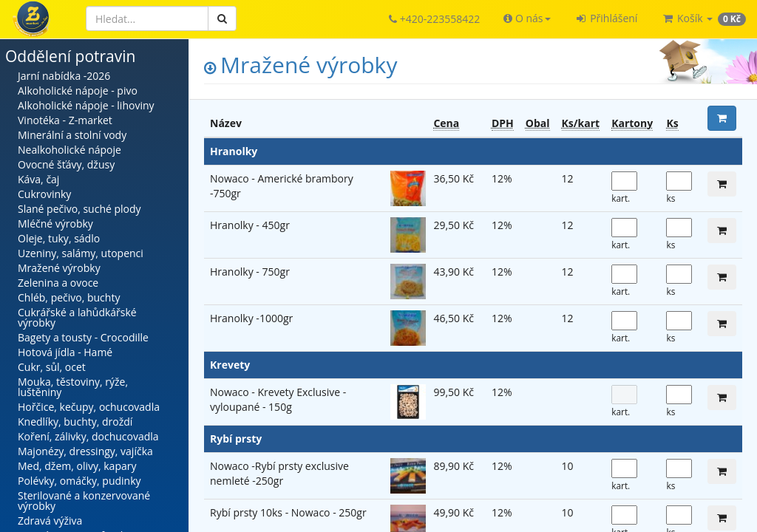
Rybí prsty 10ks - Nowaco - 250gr (288, 512)
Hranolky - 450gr (250, 225)
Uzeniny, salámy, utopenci (81, 253)
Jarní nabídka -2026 (64, 76)
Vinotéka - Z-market (65, 120)
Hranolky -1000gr (251, 318)
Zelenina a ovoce (58, 283)
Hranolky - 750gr (250, 272)
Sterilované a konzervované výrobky (84, 501)
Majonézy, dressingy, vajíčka (85, 451)
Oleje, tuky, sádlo (59, 238)
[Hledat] (147, 18)
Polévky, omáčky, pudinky (79, 481)
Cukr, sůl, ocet (52, 367)
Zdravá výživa (50, 521)
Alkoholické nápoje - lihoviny (86, 105)
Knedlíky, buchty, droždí (75, 422)
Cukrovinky (44, 194)
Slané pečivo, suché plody (79, 209)
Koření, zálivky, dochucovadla (88, 436)
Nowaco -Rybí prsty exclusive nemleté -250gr (279, 473)
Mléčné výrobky (55, 224)
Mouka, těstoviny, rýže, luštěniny (73, 387)
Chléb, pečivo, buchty (69, 297)
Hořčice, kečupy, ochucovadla (89, 407)
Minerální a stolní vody (72, 135)
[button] (527, 18)
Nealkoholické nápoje (69, 150)
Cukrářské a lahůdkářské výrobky (77, 317)
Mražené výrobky (59, 268)
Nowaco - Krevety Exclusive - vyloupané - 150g (278, 399)
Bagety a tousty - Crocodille (83, 337)
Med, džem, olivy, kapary (77, 466)
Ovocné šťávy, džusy (66, 164)
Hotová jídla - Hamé (65, 352)
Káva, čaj (38, 179)
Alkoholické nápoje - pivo (78, 91)
